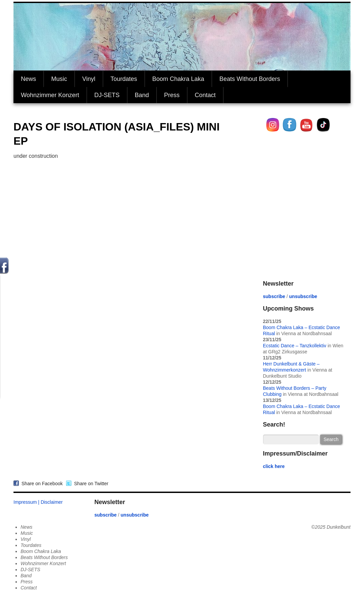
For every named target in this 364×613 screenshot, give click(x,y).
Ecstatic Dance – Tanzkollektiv (295, 346)
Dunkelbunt (339, 527)
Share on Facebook (41, 484)
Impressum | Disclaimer (38, 502)
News (28, 79)
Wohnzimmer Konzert (50, 95)
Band (142, 95)
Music (59, 79)
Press (172, 95)
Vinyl (89, 79)
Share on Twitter (90, 484)
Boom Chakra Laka (178, 79)
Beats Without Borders (250, 79)
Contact (205, 95)
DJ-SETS (107, 95)
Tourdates (124, 79)
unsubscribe (303, 296)
